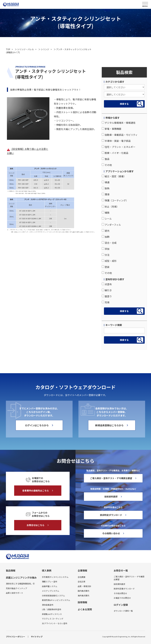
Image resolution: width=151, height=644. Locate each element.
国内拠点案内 (83, 591)
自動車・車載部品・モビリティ (120, 135)
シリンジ (45, 49)
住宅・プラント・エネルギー (119, 147)
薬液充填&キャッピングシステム (56, 600)
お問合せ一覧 (121, 570)
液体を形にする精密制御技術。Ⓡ (20, 584)
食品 (106, 159)
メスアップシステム (51, 591)
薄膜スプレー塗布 (50, 582)
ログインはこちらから (37, 425)
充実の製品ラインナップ (16, 588)
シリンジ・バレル (26, 49)
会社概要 (82, 577)
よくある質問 (85, 609)
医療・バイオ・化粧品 (115, 153)
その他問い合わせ (111, 533)
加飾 (106, 237)
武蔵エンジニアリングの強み (21, 578)
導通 (106, 182)
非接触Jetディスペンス (52, 614)
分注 (106, 255)
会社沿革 (82, 582)
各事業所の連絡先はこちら (36, 491)
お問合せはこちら (36, 525)
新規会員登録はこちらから (109, 425)
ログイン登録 (121, 605)
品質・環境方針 (84, 586)
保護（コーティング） (115, 200)
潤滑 (106, 194)
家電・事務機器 (111, 129)
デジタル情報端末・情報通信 (119, 123)
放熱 (106, 188)
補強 (106, 213)
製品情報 (11, 570)
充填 (106, 302)
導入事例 (47, 570)
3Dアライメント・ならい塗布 (55, 623)
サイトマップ (37, 637)
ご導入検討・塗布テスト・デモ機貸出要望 (111, 478)
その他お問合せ (120, 593)
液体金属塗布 (48, 605)
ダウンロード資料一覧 (123, 611)
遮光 (106, 231)
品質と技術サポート (15, 593)
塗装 (106, 267)
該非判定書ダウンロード (124, 589)
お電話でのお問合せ (122, 598)
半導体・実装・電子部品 (116, 141)
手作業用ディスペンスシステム (55, 577)
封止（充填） (110, 207)
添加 (106, 249)
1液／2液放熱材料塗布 (52, 609)
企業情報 (82, 570)
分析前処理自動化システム (53, 596)
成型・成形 (109, 261)
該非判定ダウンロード (111, 515)
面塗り (107, 296)
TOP (8, 49)
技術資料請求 (111, 497)
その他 (107, 165)
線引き (107, 290)
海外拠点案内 (83, 596)
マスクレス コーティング (53, 619)
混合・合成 (109, 243)
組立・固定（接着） (114, 176)
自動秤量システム (50, 586)
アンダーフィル (111, 225)
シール (107, 219)
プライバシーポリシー (15, 637)
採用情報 (82, 602)
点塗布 (107, 284)
